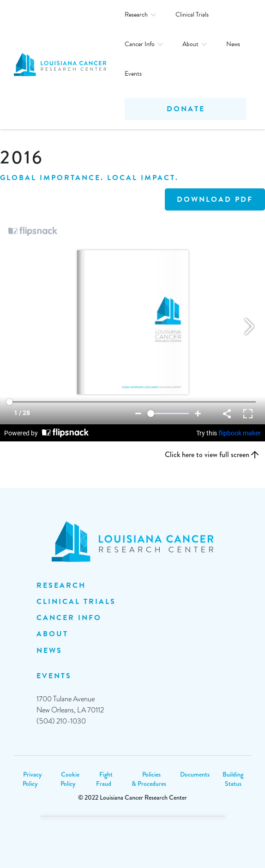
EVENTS (54, 676)
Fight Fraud (104, 779)
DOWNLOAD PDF (215, 199)
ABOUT (52, 634)
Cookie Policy (70, 779)
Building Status (233, 779)
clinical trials (76, 602)
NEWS (49, 651)
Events (133, 74)
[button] (141, 15)
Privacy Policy (32, 779)
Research (61, 585)
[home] (62, 65)
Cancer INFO (69, 618)
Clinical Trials (192, 15)
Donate (186, 109)
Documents (195, 774)
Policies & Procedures (149, 779)
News (233, 44)
